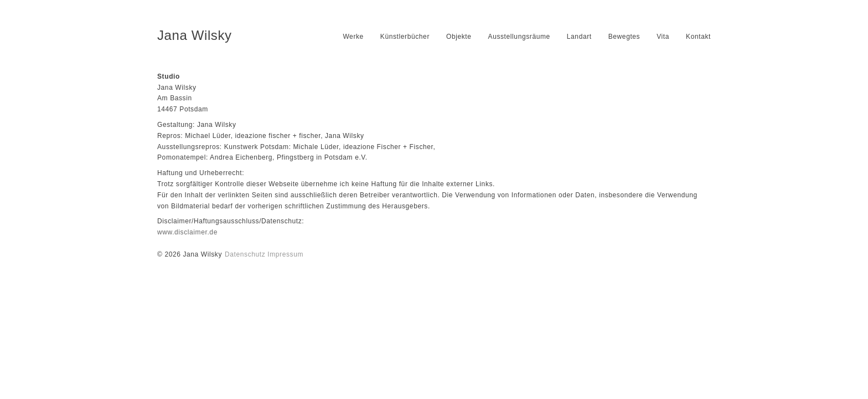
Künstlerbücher (405, 37)
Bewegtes (624, 37)
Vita (663, 37)
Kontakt (698, 37)
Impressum (285, 254)
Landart (579, 37)
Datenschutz (245, 254)
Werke (353, 37)
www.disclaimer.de (187, 232)
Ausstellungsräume (519, 37)
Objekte (459, 37)
